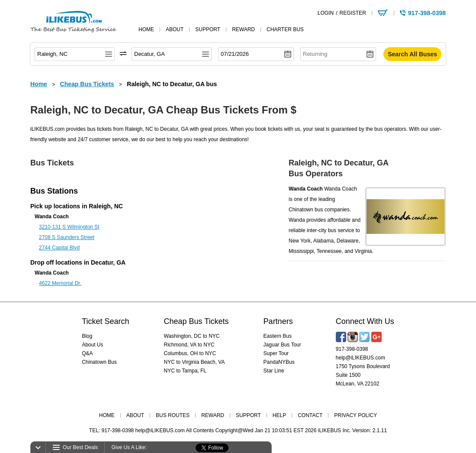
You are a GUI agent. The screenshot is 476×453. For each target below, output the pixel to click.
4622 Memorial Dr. (60, 283)
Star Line (274, 371)
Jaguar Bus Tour (282, 345)
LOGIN (326, 13)
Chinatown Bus (99, 362)
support (208, 29)
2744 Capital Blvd (59, 248)
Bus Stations (54, 191)
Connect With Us (365, 321)
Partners (278, 321)
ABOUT (135, 415)
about (175, 29)
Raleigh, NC (106, 206)
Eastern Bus (278, 336)
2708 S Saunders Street (67, 237)
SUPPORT (248, 415)
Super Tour (276, 353)
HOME (107, 415)
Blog (87, 336)
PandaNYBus (279, 362)
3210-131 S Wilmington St (69, 227)
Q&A (87, 353)
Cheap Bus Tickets (196, 321)
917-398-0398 (352, 349)
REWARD (213, 415)
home (146, 29)
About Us (92, 345)
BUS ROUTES (173, 415)
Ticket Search (105, 321)
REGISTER (352, 13)
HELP (279, 415)
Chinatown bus (306, 210)
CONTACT (310, 415)
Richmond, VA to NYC (189, 345)
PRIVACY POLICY (355, 415)
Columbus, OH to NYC (190, 353)
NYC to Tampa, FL (185, 371)
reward (243, 29)
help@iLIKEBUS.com (360, 358)
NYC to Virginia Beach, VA (195, 362)
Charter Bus (285, 29)
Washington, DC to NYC (192, 336)
